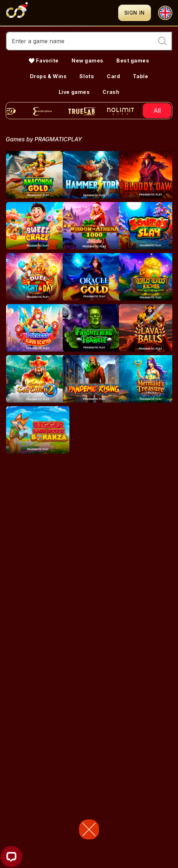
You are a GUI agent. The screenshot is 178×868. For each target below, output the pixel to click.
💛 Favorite (44, 60)
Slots (87, 76)
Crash (111, 92)
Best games (133, 60)
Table (140, 76)
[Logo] (62, 13)
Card (113, 76)
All (157, 110)
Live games (74, 92)
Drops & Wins (48, 76)
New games (88, 60)
